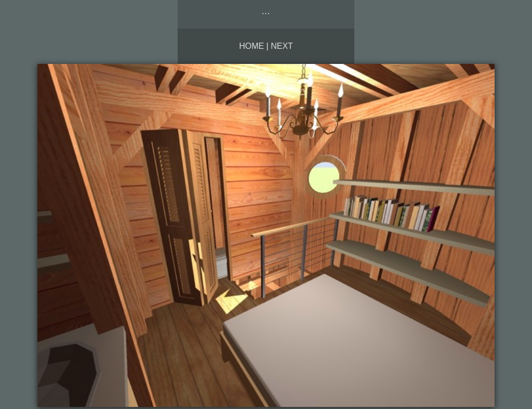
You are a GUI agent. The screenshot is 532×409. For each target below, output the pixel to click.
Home (251, 46)
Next (282, 46)
